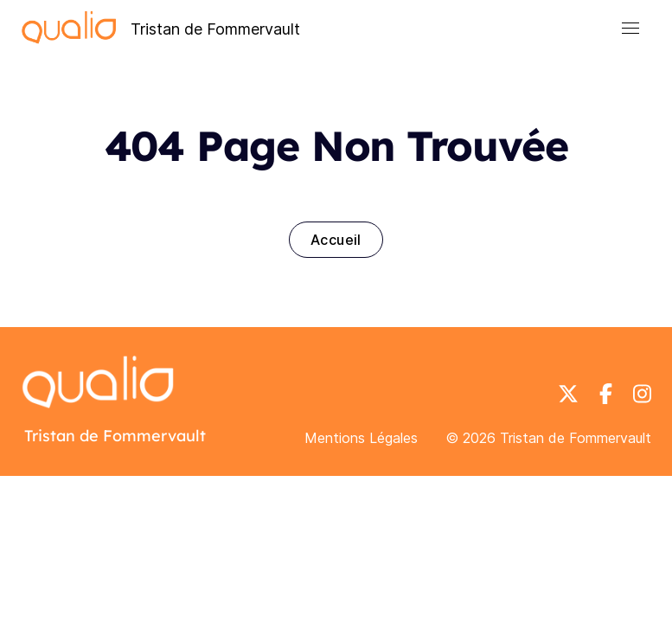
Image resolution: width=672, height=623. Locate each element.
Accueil (336, 240)
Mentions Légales (361, 438)
